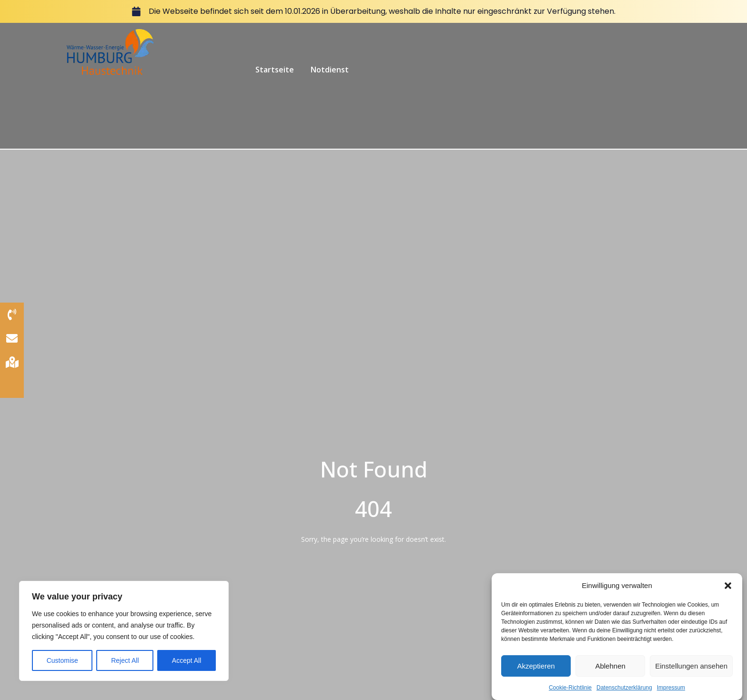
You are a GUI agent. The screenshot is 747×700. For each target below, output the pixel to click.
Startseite (275, 70)
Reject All (125, 660)
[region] (124, 631)
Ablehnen (610, 670)
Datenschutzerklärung (624, 692)
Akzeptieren (536, 670)
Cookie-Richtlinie (570, 692)
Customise (62, 660)
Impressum (671, 692)
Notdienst (330, 70)
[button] (728, 590)
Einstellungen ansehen (691, 670)
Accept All (187, 660)
